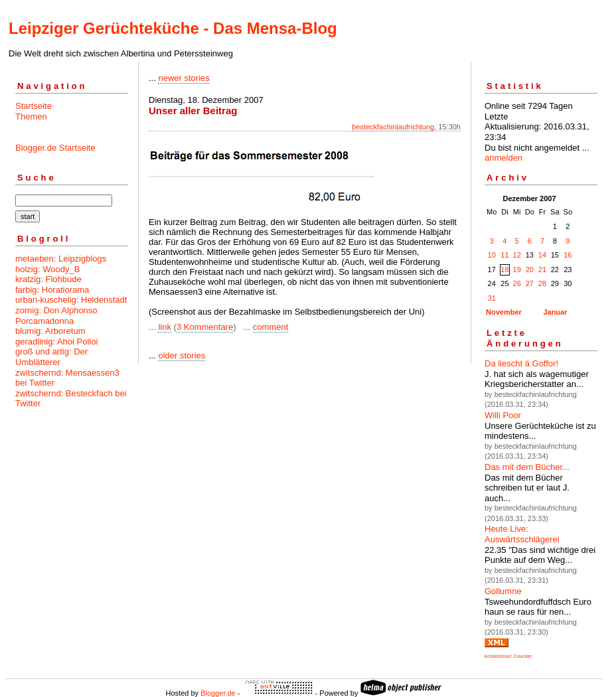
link (165, 327)
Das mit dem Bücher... (527, 467)
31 (492, 298)
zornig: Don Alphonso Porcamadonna (56, 316)
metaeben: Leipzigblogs (61, 259)
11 (504, 255)
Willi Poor (503, 415)
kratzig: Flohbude (48, 279)
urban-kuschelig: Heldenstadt (71, 300)
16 (568, 255)
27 (530, 283)
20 (530, 270)
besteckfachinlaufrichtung (393, 127)
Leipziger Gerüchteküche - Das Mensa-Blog (173, 28)
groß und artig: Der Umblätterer (51, 357)
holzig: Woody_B (47, 269)
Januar (555, 312)
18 (504, 270)
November (504, 312)
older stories (182, 355)
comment (270, 327)
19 (517, 270)
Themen (31, 116)
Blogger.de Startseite (55, 148)
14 (542, 255)
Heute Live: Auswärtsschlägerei (522, 534)
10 (492, 255)
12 (517, 255)
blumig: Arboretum (50, 331)
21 (542, 270)
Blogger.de (218, 693)
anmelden (503, 158)
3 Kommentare (205, 327)
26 (517, 283)
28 (542, 283)
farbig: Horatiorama (52, 290)
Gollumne (503, 591)
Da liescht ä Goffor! (521, 363)
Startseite (34, 106)
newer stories (184, 78)
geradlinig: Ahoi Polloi (56, 342)
